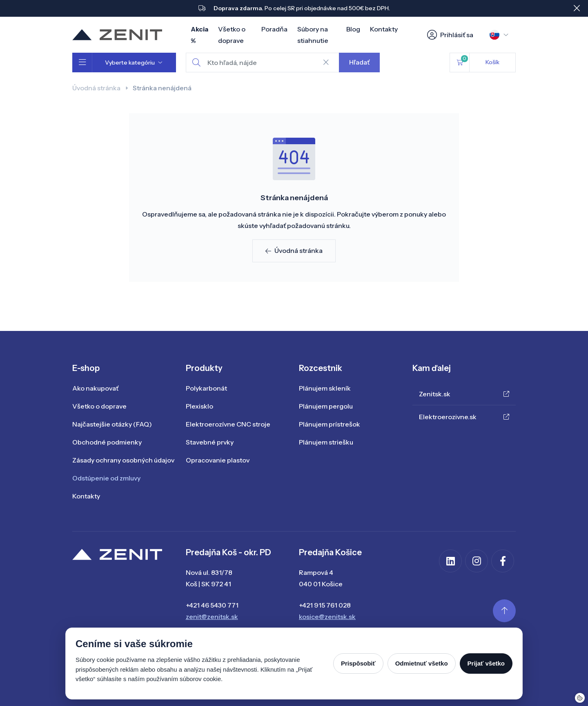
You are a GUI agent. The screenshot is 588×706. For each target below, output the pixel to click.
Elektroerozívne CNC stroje (228, 424)
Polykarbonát (206, 388)
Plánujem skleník (325, 388)
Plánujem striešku (326, 442)
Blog (353, 29)
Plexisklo (199, 406)
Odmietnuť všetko (422, 663)
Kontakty (384, 29)
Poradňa (274, 29)
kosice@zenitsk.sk (327, 617)
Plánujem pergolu (326, 406)
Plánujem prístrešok (330, 424)
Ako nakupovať (95, 388)
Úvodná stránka (96, 88)
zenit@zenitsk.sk (212, 617)
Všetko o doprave (99, 406)
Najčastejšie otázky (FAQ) (112, 424)
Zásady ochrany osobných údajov (123, 460)
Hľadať (359, 62)
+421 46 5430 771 (212, 605)
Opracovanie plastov (218, 460)
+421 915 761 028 (325, 605)
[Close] (577, 8)
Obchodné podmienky (107, 442)
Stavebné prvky (210, 442)
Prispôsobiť (358, 663)
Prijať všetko (486, 663)
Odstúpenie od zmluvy (106, 478)
